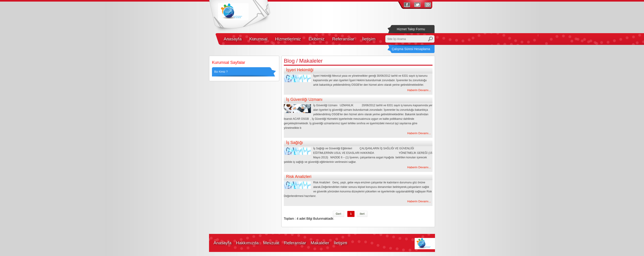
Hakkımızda (247, 243)
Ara (430, 39)
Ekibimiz (316, 39)
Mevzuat (271, 243)
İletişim (369, 39)
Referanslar (343, 39)
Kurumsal (258, 39)
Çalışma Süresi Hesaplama (411, 49)
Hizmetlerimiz (288, 39)
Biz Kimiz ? (221, 72)
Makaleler (320, 243)
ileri (362, 214)
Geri (338, 214)
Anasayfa (233, 39)
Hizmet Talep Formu (411, 29)
